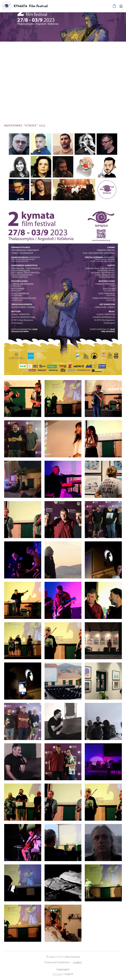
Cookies (77, 962)
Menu (121, 6)
